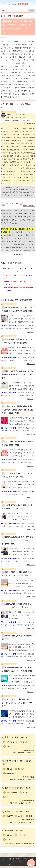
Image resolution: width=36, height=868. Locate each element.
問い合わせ (20, 861)
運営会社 (11, 859)
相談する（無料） (31, 863)
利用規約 (19, 859)
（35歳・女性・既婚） (17, 114)
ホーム (5, 859)
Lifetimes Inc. (16, 864)
